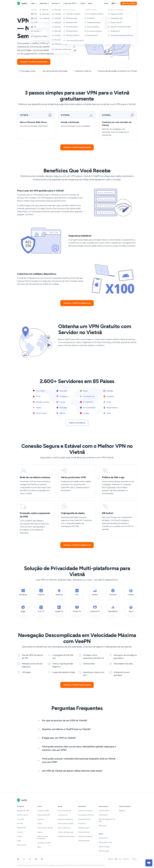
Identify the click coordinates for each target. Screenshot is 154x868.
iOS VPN (20, 824)
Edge (19, 841)
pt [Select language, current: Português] (115, 3)
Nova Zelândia (88, 408)
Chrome (20, 832)
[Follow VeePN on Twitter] (24, 859)
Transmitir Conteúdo (85, 811)
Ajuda (90, 3)
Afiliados (122, 811)
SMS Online (103, 826)
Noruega (62, 408)
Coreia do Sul (87, 396)
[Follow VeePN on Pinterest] (42, 859)
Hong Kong (86, 402)
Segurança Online (84, 819)
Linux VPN (20, 819)
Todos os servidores (77, 423)
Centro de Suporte (64, 811)
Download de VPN (44, 815)
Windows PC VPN (23, 811)
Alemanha (39, 391)
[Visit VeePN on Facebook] (18, 859)
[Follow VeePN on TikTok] (30, 859)
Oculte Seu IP (103, 815)
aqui (46, 126)
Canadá (108, 391)
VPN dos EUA (103, 838)
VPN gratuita (21, 845)
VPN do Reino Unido (105, 842)
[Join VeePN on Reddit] (36, 859)
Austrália (62, 391)
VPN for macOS (22, 815)
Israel (107, 402)
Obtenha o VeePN (129, 3)
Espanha (109, 396)
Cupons (40, 832)
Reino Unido (40, 413)
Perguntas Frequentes (65, 819)
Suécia (61, 413)
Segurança (44, 3)
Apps (34, 3)
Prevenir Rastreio (84, 832)
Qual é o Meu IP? (104, 811)
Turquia (85, 413)
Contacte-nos (63, 815)
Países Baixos (111, 408)
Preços (83, 3)
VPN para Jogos (84, 828)
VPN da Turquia (104, 851)
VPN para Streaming (85, 836)
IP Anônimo (82, 824)
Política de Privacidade (66, 824)
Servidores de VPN (44, 843)
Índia (107, 413)
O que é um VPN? (71, 3)
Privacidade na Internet (86, 815)
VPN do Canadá (104, 847)
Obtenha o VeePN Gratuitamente (34, 62)
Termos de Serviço (64, 828)
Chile (37, 396)
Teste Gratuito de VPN (45, 828)
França (61, 402)
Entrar (106, 3)
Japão (37, 408)
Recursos (56, 3)
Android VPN (21, 828)
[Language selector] (115, 3)
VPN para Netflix (84, 841)
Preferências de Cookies (66, 836)
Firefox (19, 836)
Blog (39, 847)
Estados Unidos (41, 402)
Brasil (84, 391)
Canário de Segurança (66, 832)
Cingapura (62, 396)
